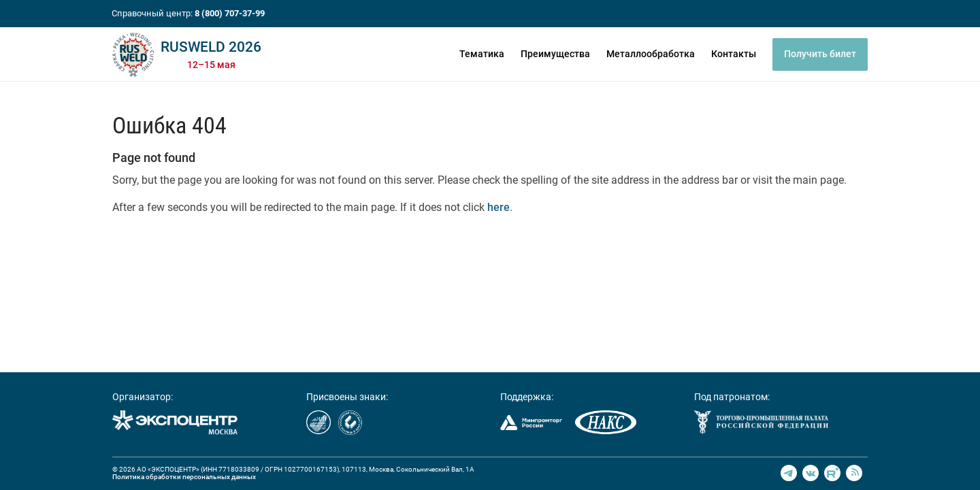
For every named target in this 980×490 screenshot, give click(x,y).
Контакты (734, 54)
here (499, 207)
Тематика (482, 54)
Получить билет (820, 54)
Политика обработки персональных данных (184, 477)
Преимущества (555, 54)
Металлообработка (651, 54)
